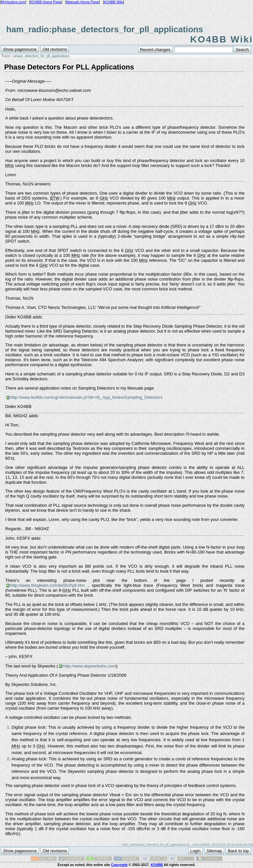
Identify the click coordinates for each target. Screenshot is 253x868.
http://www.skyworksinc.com (89, 666)
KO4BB (157, 865)
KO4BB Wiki (113, 2)
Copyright (119, 865)
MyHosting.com (13, 2)
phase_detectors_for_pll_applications (42, 56)
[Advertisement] (126, 14)
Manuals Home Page (83, 2)
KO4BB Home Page (46, 2)
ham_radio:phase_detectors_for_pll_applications (105, 29)
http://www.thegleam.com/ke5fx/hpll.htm (48, 585)
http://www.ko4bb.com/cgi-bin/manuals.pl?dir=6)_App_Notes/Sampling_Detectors (86, 397)
